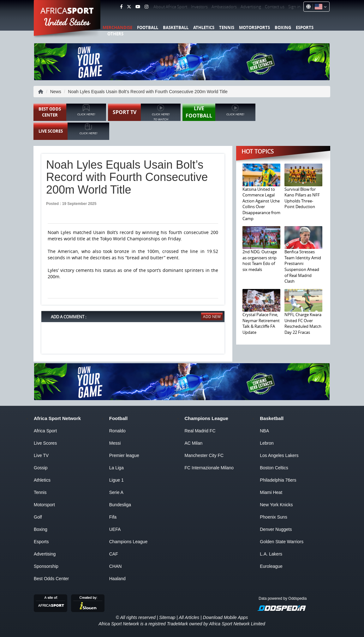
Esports (305, 27)
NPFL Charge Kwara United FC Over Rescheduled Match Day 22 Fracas (303, 323)
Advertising (251, 7)
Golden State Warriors (282, 542)
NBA (264, 431)
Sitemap (167, 617)
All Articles (189, 617)
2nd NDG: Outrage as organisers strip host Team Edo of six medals (260, 261)
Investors (199, 7)
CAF (114, 554)
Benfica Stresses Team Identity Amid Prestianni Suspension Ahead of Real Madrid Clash (303, 266)
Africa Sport (45, 431)
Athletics (204, 27)
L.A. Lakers (271, 554)
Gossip (41, 468)
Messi (115, 443)
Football (148, 27)
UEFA (115, 529)
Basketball (176, 27)
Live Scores (45, 443)
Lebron (267, 443)
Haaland (117, 579)
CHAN (116, 566)
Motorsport (44, 505)
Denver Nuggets (276, 529)
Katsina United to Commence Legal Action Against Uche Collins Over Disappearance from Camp (261, 204)
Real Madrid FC (200, 431)
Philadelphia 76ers (278, 480)
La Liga (116, 468)
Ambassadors (224, 7)
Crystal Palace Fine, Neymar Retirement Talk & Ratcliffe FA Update (261, 323)
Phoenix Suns (273, 517)
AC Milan (194, 443)
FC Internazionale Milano (209, 468)
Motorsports (254, 27)
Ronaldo (117, 431)
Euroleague (271, 566)
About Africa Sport (170, 7)
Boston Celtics (274, 468)
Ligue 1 (116, 480)
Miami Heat (271, 492)
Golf (38, 517)
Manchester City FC (204, 455)
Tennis (227, 27)
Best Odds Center (51, 579)
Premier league (124, 455)
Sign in (294, 7)
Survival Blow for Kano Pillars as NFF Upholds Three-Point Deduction (302, 198)
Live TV (41, 455)
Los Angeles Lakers (279, 455)
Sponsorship (46, 566)
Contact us (275, 7)
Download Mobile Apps (225, 617)
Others (115, 34)
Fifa (113, 517)
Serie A (116, 492)
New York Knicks (276, 505)
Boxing (283, 27)
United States (67, 22)
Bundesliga (120, 505)
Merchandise (117, 27)
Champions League (128, 542)
